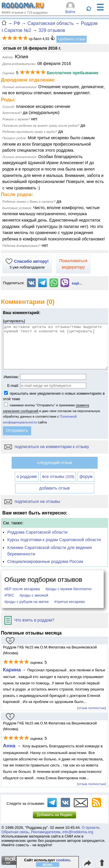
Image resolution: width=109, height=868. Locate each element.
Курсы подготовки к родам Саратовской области (54, 540)
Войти (70, 12)
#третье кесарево (70, 602)
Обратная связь (15, 832)
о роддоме (27, 476)
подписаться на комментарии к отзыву (47, 447)
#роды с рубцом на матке (27, 602)
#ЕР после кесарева (22, 589)
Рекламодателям (45, 832)
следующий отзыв (54, 463)
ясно (48, 865)
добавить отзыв (54, 488)
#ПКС (9, 595)
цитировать (14, 321)
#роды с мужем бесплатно (68, 589)
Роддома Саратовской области (37, 532)
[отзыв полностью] (92, 708)
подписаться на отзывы (32, 501)
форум (86, 476)
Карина (12, 670)
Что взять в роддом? (29, 620)
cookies (63, 860)
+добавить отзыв (71, 39)
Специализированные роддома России (45, 561)
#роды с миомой (34, 595)
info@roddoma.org (78, 832)
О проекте (90, 828)
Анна (10, 746)
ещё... (77, 283)
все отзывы (58, 476)
